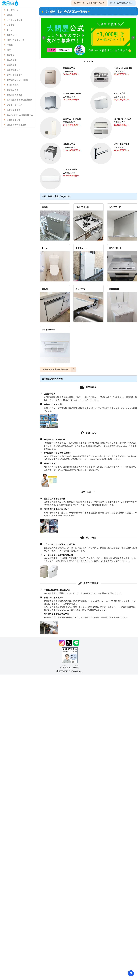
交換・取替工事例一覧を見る (59, 369)
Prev (44, 38)
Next (133, 38)
